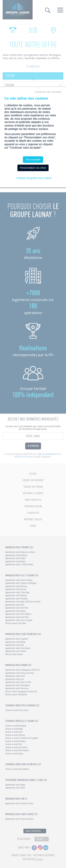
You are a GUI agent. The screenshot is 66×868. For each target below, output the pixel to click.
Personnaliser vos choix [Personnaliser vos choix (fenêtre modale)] (33, 168)
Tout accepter (33, 160)
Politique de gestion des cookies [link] (34, 178)
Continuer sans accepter (48, 92)
